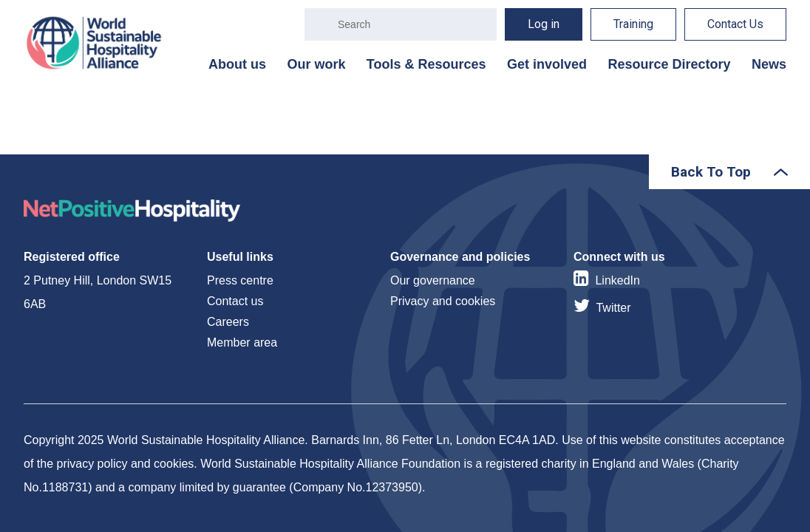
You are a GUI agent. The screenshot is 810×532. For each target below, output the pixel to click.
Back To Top (711, 172)
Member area (242, 342)
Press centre (240, 280)
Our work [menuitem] (316, 64)
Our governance (433, 280)
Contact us (235, 301)
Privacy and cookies (443, 301)
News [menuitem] (769, 64)
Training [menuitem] (633, 24)
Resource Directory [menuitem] (669, 64)
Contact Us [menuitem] (735, 24)
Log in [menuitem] (544, 24)
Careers (228, 322)
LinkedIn (617, 280)
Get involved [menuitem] (547, 64)
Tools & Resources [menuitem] (426, 64)
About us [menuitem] (237, 64)
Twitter (613, 308)
